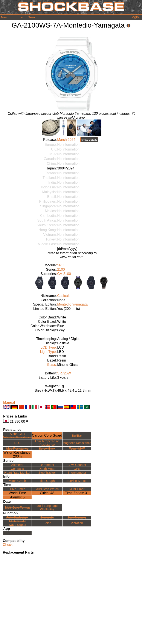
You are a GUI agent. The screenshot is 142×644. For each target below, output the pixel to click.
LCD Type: (49, 347)
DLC (17, 443)
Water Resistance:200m (17, 454)
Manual (9, 403)
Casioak (63, 296)
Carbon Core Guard (47, 435)
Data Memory (77, 517)
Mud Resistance (17, 448)
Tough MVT (77, 448)
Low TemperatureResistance (47, 443)
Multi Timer (77, 489)
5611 (61, 265)
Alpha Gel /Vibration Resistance (17, 436)
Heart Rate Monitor (17, 473)
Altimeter (17, 465)
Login (135, 17)
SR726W (64, 373)
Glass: (52, 365)
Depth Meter (47, 469)
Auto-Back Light (17, 517)
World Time (18, 493)
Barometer (47, 465)
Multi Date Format (17, 507)
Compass (17, 469)
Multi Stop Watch (47, 489)
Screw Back (47, 448)
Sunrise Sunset (77, 481)
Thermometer (77, 473)
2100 (61, 269)
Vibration (77, 523)
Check (8, 545)
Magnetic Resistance (77, 443)
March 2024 (66, 140)
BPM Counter (77, 465)
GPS (77, 469)
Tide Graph (47, 481)
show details (89, 140)
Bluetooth (47, 517)
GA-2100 (64, 274)
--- (17, 533)
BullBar (77, 436)
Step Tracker (47, 473)
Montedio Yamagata (72, 304)
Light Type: (48, 352)
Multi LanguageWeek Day (47, 507)
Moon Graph (17, 481)
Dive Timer (17, 489)
